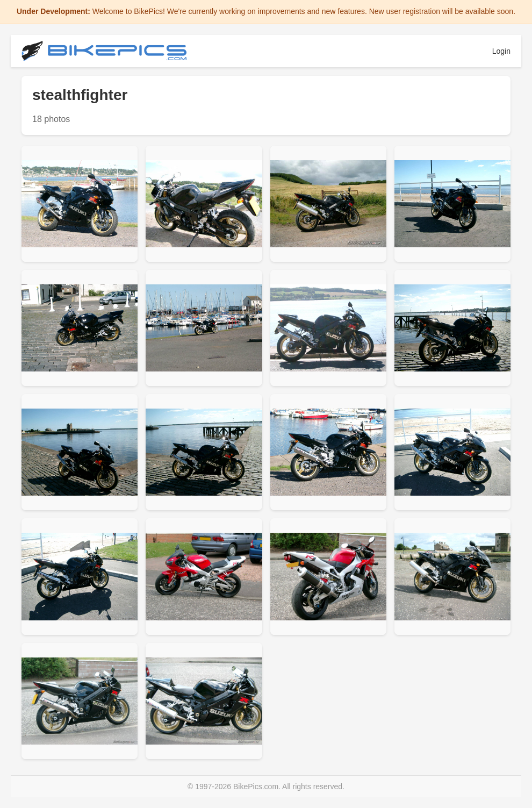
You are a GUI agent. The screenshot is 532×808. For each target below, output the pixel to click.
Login (501, 51)
